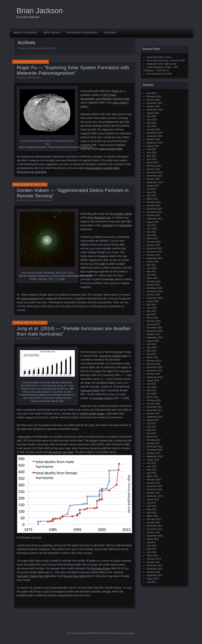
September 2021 (155, 258)
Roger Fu (117, 91)
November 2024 (154, 136)
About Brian (51, 33)
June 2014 (152, 546)
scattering (108, 225)
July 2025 (151, 116)
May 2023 (151, 192)
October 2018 (153, 374)
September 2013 (155, 575)
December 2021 (154, 248)
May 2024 (151, 156)
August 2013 (153, 579)
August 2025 (153, 113)
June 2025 (152, 120)
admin (27, 62)
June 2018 (152, 387)
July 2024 (151, 149)
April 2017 (152, 433)
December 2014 (154, 526)
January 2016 (153, 483)
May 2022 (151, 232)
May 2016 (151, 470)
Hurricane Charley (103, 398)
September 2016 (155, 456)
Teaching (110, 33)
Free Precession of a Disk (159, 74)
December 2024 (154, 133)
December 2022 (154, 209)
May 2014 (151, 549)
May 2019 (151, 351)
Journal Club (33, 339)
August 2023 (153, 186)
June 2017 (152, 427)
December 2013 (154, 565)
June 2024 (152, 153)
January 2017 (153, 443)
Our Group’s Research (82, 33)
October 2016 (153, 453)
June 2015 (152, 506)
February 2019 (154, 361)
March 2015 (152, 516)
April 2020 (152, 314)
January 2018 (153, 404)
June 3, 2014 (40, 323)
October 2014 (153, 532)
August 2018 (153, 381)
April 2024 (152, 159)
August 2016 (153, 460)
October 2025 (153, 106)
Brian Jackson (40, 11)
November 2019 (154, 331)
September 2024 (155, 143)
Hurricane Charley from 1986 (33, 576)
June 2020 (152, 308)
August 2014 (153, 539)
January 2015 (153, 523)
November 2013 (154, 569)
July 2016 (151, 463)
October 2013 (153, 572)
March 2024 (152, 163)
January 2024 (153, 169)
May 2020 (151, 311)
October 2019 (153, 334)
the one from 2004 (75, 576)
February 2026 (154, 97)
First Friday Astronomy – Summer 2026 (166, 61)
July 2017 (151, 423)
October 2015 (153, 493)
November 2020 (154, 291)
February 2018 (154, 400)
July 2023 (151, 189)
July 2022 (151, 225)
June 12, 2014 (41, 62)
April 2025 (152, 126)
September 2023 (155, 182)
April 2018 (152, 394)
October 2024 (153, 139)
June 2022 (152, 229)
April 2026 (152, 93)
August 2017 (153, 420)
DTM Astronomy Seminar (39, 200)
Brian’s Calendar (25, 33)
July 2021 (151, 265)
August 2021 (153, 262)
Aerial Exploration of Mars (159, 57)
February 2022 (154, 242)
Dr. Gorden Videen (121, 214)
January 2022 (153, 245)
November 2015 (154, 490)
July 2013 (151, 582)
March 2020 (152, 318)
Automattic (129, 633)
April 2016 (152, 473)
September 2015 (155, 496)
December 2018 (154, 367)
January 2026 (153, 100)
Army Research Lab (99, 218)
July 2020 (151, 305)
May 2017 (151, 430)
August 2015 (153, 499)
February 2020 (154, 321)
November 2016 (154, 450)
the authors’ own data (61, 452)
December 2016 (154, 447)
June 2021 (152, 268)
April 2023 (152, 196)
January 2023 (153, 205)
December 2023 (154, 172)
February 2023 (154, 202)
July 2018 (151, 384)
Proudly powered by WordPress (83, 633)
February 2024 (154, 166)
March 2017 (152, 437)
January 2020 (153, 324)
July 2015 (151, 503)
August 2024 (153, 146)
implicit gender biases (92, 414)
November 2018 (154, 371)
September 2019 (155, 338)
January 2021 (153, 285)
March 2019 (152, 357)
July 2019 (151, 344)
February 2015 (154, 519)
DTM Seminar (34, 78)
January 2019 (153, 364)
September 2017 (155, 417)
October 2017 (153, 414)
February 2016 (154, 480)
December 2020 (154, 288)
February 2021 (154, 281)
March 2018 (152, 397)
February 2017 (154, 440)
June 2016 (152, 466)
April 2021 (152, 275)
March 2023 (152, 199)
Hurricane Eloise (90, 390)
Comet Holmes (30, 299)
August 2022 (153, 222)
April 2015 (152, 513)
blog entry (25, 437)
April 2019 (152, 354)
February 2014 (154, 559)
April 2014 (152, 552)
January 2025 (153, 130)
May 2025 (151, 123)
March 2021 (152, 278)
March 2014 (152, 556)
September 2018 (155, 377)
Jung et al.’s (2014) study (113, 356)
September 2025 (155, 110)
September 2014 (155, 536)
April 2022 (152, 235)
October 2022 (153, 215)
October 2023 (153, 179)
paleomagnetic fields (111, 149)
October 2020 (153, 295)
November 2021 (154, 252)
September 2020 (155, 298)
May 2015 (151, 509)
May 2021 (151, 272)
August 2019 (153, 341)
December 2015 (154, 486)
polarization (125, 225)
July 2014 (151, 542)
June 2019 (152, 348)
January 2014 (153, 562)
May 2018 (151, 390)
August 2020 (153, 301)
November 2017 (154, 410)
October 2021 (153, 255)
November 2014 (154, 529)
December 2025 (154, 103)
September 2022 (155, 219)
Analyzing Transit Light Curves (161, 64)
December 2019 (154, 328)
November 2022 (154, 212)
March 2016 (152, 476)
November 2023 (154, 176)
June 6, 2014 (40, 185)
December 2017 (154, 407)
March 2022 (152, 239)
